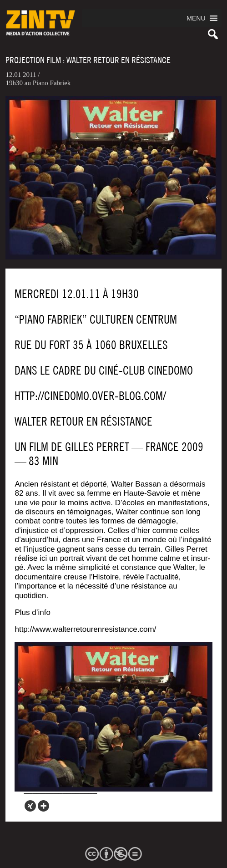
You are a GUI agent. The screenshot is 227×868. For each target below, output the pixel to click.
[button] (196, 18)
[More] (43, 806)
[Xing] (30, 806)
